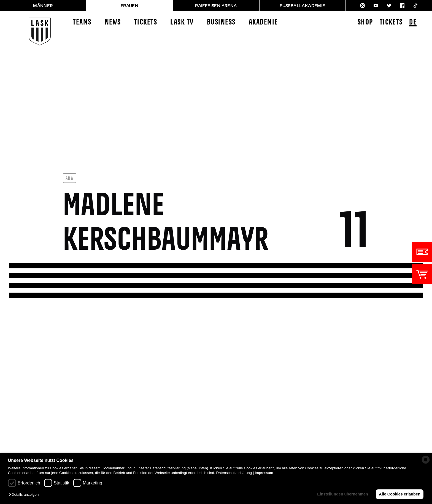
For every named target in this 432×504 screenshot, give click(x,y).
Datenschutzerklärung (234, 473)
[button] (25, 495)
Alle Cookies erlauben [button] (399, 494)
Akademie (263, 22)
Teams (82, 22)
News (113, 22)
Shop (365, 22)
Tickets (146, 22)
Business (221, 22)
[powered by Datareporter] (426, 460)
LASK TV (182, 22)
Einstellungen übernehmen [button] (343, 494)
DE (413, 23)
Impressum (264, 473)
